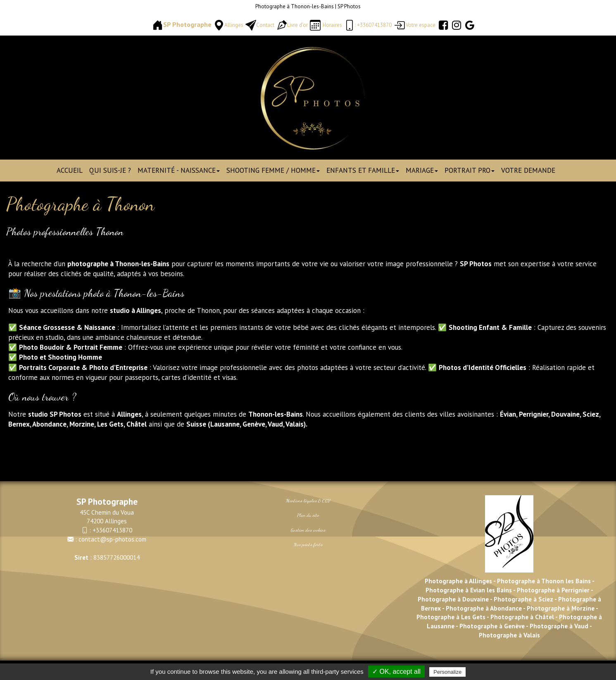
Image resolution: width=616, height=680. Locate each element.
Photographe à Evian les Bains (469, 590)
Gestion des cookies (308, 530)
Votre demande (528, 170)
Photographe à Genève (492, 626)
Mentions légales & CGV (308, 501)
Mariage (422, 170)
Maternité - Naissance (179, 170)
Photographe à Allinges (458, 581)
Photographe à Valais (509, 635)
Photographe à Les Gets (451, 617)
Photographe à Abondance (484, 608)
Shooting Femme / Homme (273, 170)
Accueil (70, 170)
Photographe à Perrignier (553, 590)
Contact (265, 25)
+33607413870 (112, 530)
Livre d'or (297, 25)
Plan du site (308, 515)
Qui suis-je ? (110, 170)
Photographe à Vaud (558, 626)
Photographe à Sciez (523, 599)
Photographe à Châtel (521, 617)
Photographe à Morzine (561, 608)
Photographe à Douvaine (454, 599)
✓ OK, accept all (396, 672)
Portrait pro (470, 170)
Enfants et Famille (363, 170)
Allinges (234, 25)
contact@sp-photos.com (112, 539)
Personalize (447, 672)
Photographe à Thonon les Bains (544, 581)
